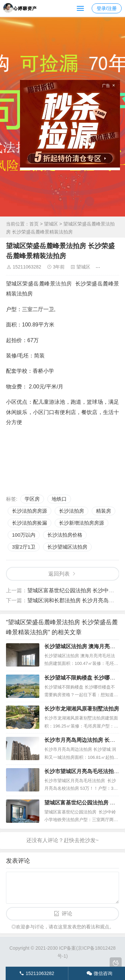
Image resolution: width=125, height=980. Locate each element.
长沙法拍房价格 (65, 535)
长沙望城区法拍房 (67, 547)
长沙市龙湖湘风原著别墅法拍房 (82, 709)
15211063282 (27, 267)
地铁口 (59, 499)
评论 (67, 914)
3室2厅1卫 (24, 547)
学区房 (32, 499)
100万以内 (24, 535)
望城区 (51, 224)
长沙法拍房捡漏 (29, 523)
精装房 (103, 511)
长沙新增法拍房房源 (81, 523)
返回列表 (59, 574)
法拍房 (63, 284)
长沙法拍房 (71, 511)
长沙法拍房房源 (29, 511)
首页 (34, 224)
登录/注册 (107, 8)
